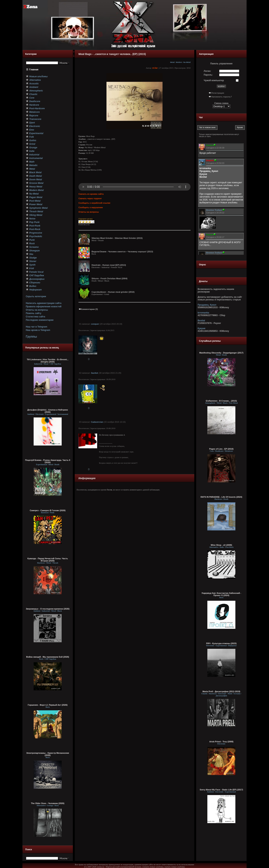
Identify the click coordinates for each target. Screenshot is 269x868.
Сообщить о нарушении (91, 207)
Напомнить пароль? (222, 97)
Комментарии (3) (88, 309)
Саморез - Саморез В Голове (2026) (48, 510)
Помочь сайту (34, 313)
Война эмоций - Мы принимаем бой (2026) (48, 657)
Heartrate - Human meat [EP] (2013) (109, 265)
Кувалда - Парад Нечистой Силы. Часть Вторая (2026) (48, 560)
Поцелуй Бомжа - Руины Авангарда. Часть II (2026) (48, 461)
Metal (172, 62)
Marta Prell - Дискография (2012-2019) (221, 691)
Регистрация (218, 93)
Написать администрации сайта (44, 303)
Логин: (207, 71)
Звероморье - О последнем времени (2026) (48, 609)
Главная (34, 70)
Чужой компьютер (214, 80)
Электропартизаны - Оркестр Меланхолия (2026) (48, 754)
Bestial (201, 321)
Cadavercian (97, 422)
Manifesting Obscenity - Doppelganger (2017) (221, 353)
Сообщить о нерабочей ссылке (94, 203)
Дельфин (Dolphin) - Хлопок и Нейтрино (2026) (48, 411)
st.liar (155, 68)
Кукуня (201, 328)
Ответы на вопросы (37, 310)
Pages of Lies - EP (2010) (221, 449)
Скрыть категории (36, 296)
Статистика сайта (35, 317)
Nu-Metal (187, 62)
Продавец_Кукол (207, 305)
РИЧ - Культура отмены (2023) (221, 643)
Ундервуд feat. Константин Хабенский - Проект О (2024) (221, 594)
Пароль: (208, 75)
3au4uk (95, 373)
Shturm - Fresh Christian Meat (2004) (109, 278)
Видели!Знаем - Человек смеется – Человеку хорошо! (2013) (122, 252)
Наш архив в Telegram (38, 330)
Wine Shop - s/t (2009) (221, 545)
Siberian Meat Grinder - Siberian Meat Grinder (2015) (117, 238)
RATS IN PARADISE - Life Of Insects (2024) (221, 497)
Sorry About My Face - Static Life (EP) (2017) (221, 790)
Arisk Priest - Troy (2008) (221, 742)
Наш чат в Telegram (37, 327)
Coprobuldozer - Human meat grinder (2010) (113, 292)
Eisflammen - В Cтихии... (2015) (221, 401)
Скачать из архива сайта (91, 194)
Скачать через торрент (90, 198)
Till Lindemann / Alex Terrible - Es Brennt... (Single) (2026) (48, 361)
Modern (179, 62)
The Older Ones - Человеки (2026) (48, 803)
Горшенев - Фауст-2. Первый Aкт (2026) (48, 705)
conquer (95, 324)
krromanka (203, 313)
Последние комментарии (40, 320)
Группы (31, 337)
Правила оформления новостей (44, 307)
